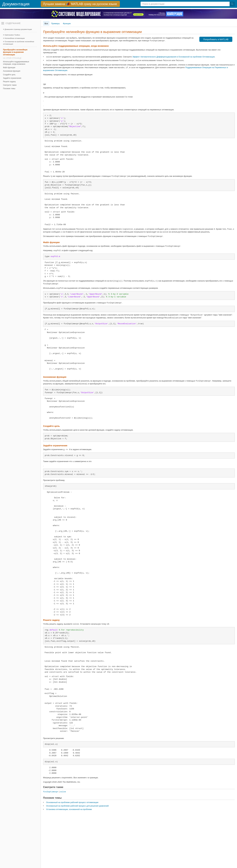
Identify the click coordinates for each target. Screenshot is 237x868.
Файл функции (9, 68)
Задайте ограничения (12, 78)
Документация (16, 4)
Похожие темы (9, 89)
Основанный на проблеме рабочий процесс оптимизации (72, 802)
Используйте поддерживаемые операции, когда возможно (16, 63)
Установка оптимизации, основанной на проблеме (69, 809)
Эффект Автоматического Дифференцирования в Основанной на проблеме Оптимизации (173, 57)
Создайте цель (9, 75)
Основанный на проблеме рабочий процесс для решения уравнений (77, 806)
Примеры (55, 23)
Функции (67, 23)
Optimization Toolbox (12, 35)
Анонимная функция (12, 71)
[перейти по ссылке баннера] (80, 4)
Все (46, 23)
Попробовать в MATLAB (216, 39)
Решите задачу (9, 82)
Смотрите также (10, 85)
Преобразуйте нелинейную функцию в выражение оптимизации (15, 52)
